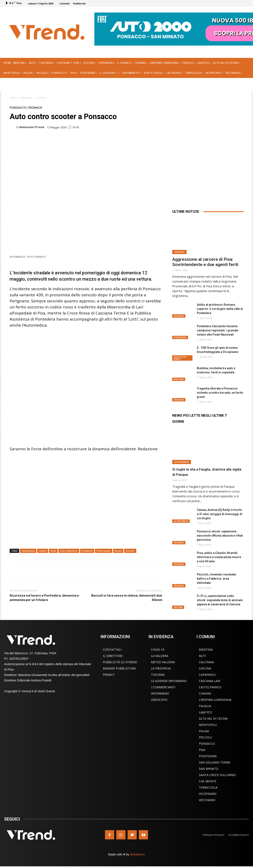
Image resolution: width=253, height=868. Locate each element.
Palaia (204, 731)
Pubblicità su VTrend (120, 662)
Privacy (109, 675)
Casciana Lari (210, 681)
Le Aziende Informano (169, 681)
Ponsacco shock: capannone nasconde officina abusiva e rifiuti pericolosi (220, 536)
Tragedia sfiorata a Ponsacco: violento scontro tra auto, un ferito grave (220, 393)
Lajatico (206, 712)
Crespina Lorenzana (215, 700)
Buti (202, 656)
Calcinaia (206, 662)
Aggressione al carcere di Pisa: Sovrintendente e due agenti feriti (205, 262)
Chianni (205, 693)
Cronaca (41, 98)
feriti (53, 551)
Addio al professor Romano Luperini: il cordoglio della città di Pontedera (220, 309)
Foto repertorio (69, 551)
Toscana (158, 675)
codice (43, 551)
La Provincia (182, 462)
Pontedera (180, 337)
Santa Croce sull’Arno (217, 775)
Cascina (178, 607)
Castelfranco (210, 687)
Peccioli (205, 737)
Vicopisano (208, 794)
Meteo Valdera (163, 662)
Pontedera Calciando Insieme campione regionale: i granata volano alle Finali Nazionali (218, 330)
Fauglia (205, 706)
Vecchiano (207, 800)
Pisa (202, 750)
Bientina (179, 379)
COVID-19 (158, 650)
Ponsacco (27, 98)
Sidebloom (137, 854)
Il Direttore (113, 656)
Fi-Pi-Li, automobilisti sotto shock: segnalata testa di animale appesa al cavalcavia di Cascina (220, 600)
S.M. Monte (208, 781)
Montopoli (208, 725)
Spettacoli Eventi (180, 358)
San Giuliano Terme (215, 762)
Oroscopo (159, 700)
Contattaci (112, 650)
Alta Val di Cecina (213, 718)
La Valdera (160, 656)
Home (13, 98)
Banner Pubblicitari (119, 668)
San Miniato (209, 769)
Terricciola (208, 787)
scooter (130, 551)
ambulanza (28, 551)
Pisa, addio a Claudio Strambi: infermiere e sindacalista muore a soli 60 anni (219, 557)
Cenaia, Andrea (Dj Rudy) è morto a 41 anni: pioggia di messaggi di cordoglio (220, 514)
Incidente (87, 551)
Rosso (118, 551)
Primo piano (104, 551)
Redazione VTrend (32, 127)
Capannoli (207, 675)
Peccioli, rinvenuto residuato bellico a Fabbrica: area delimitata (217, 579)
